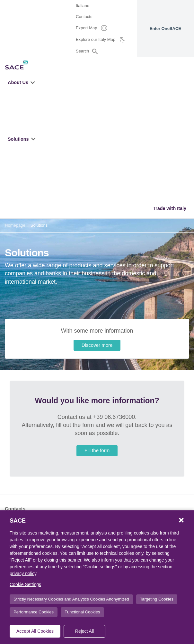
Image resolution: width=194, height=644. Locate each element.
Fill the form (97, 450)
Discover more (97, 345)
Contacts (15, 509)
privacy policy (23, 573)
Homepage (15, 225)
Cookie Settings (25, 584)
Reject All (84, 631)
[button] (33, 82)
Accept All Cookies (35, 631)
